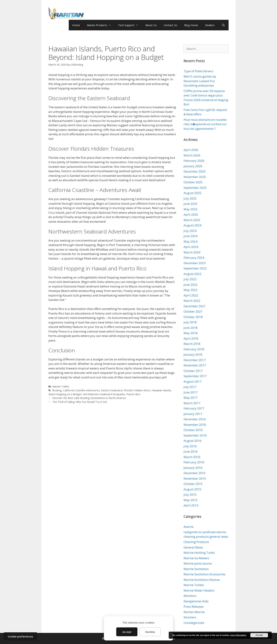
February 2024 (194, 258)
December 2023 (195, 263)
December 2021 (195, 306)
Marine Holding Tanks (199, 553)
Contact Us (170, 25)
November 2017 (195, 365)
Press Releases (194, 606)
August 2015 (192, 489)
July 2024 (190, 231)
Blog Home (191, 25)
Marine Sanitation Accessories (204, 574)
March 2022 (192, 301)
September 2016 (195, 435)
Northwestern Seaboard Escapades (104, 394)
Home (76, 25)
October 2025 (193, 182)
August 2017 (192, 382)
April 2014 (191, 505)
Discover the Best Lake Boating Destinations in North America (89, 398)
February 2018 (194, 349)
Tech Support (130, 25)
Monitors (190, 596)
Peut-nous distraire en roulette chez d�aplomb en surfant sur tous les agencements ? (205, 124)
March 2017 (192, 403)
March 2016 (192, 457)
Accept (127, 632)
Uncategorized (194, 623)
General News (193, 547)
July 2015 (190, 495)
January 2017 (193, 414)
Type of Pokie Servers (198, 71)
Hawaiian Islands (161, 390)
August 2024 (192, 225)
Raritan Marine (194, 612)
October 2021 (193, 311)
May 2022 (191, 290)
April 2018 (191, 338)
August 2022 (192, 274)
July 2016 (190, 446)
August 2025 (192, 193)
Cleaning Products (196, 542)
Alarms (189, 527)
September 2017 (195, 376)
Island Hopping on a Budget (65, 394)
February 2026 (194, 161)
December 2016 (195, 419)
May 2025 (191, 209)
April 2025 (191, 214)
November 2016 (195, 425)
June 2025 (191, 204)
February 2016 (194, 462)
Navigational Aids (196, 601)
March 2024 (192, 252)
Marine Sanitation (196, 569)
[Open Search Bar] (223, 25)
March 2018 (192, 344)
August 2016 (192, 441)
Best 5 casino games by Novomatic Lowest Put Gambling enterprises (200, 81)
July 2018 (190, 322)
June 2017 (191, 392)
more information (238, 635)
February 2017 (194, 408)
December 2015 (195, 473)
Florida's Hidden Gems (137, 390)
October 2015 (193, 484)
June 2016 (191, 451)
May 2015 (191, 500)
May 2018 (191, 333)
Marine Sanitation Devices (202, 580)
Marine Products (101, 25)
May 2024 (191, 241)
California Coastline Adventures (81, 390)
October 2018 (193, 317)
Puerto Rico (133, 394)
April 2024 (191, 247)
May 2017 (191, 398)
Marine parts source (198, 563)
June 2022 (191, 285)
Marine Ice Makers (196, 558)
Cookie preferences (20, 636)
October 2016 (193, 430)
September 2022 (195, 268)
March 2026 (192, 155)
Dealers (210, 25)
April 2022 (191, 295)
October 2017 (193, 371)
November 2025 (195, 177)
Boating (57, 390)
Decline (150, 632)
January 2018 (193, 354)
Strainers (190, 617)
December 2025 (195, 171)
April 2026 (191, 150)
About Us (151, 25)
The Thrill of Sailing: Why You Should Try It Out (80, 402)
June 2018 (191, 328)
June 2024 (191, 236)
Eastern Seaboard (112, 390)
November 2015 (195, 478)
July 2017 (190, 387)
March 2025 (192, 220)
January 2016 (193, 468)
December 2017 (195, 360)
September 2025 (195, 188)
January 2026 (193, 166)
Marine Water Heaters (199, 590)
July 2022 (190, 279)
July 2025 (190, 198)
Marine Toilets (61, 386)
